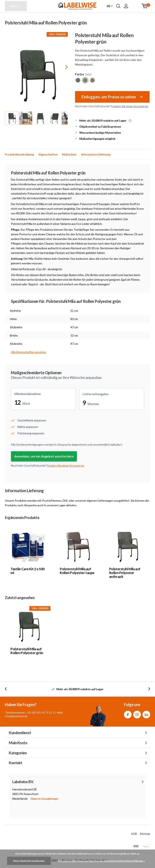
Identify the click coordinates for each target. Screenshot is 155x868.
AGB (134, 834)
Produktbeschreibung (19, 154)
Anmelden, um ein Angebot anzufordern (44, 456)
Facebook (128, 714)
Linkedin (146, 714)
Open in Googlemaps (44, 799)
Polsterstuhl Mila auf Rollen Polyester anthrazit (125, 573)
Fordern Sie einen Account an (130, 106)
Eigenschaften (48, 154)
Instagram (137, 714)
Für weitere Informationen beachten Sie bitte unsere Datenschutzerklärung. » (102, 861)
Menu (14, 6)
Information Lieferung (96, 154)
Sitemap (145, 834)
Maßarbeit (69, 154)
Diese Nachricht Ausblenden (29, 861)
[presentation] (63, 67)
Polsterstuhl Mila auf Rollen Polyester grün (27, 651)
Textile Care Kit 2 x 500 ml (28, 571)
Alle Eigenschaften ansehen (29, 352)
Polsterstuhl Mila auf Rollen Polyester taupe (77, 571)
